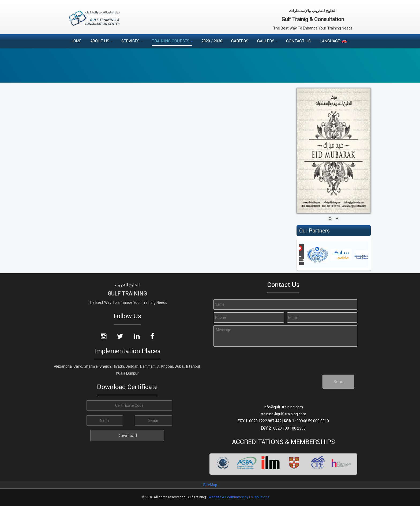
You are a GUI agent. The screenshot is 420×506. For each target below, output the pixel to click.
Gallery (267, 41)
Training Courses (172, 41)
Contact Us (298, 41)
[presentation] (253, 359)
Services (132, 41)
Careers (240, 41)
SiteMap (210, 485)
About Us (101, 41)
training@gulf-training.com (283, 414)
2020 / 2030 (212, 41)
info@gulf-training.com (283, 407)
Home (76, 41)
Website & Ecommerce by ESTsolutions (239, 497)
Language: (335, 41)
